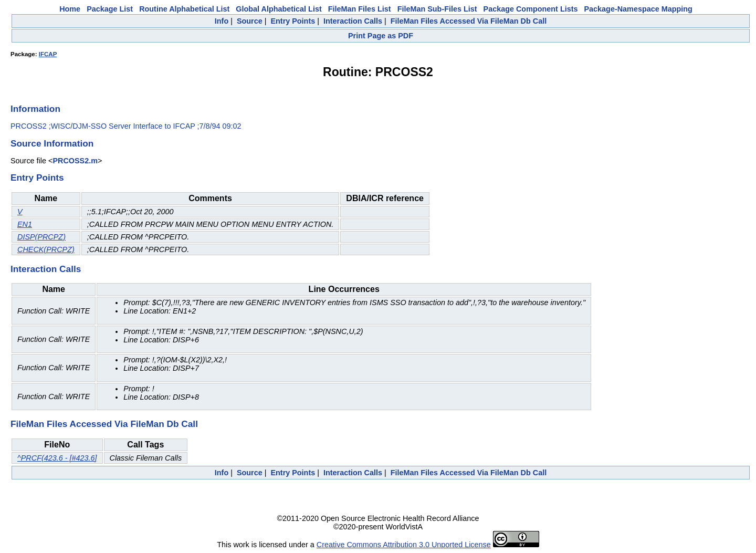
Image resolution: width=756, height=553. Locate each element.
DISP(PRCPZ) (41, 237)
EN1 (25, 224)
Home (70, 9)
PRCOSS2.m (75, 161)
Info (222, 21)
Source (250, 21)
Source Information (52, 143)
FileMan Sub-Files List (437, 9)
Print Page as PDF (381, 36)
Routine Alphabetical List (184, 9)
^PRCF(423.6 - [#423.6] (57, 458)
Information (35, 109)
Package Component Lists (531, 9)
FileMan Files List (360, 9)
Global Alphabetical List (279, 9)
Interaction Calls (353, 21)
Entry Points (293, 21)
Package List (110, 9)
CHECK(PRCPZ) (46, 249)
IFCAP (48, 54)
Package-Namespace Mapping (638, 9)
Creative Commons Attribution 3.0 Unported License (404, 545)
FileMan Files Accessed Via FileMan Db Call (469, 21)
